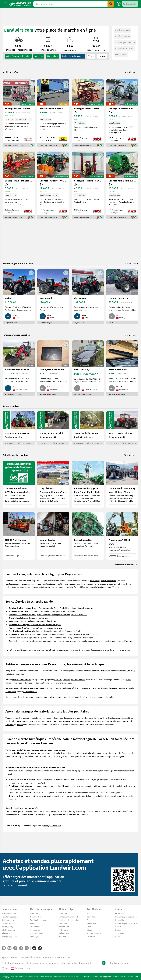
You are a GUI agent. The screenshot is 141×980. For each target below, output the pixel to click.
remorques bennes (28, 621)
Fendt (62, 608)
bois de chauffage (16, 674)
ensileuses (95, 634)
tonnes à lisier (58, 631)
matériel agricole (123, 30)
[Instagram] (9, 948)
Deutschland (121, 920)
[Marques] (40, 948)
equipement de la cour (91, 688)
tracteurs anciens (91, 608)
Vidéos (91, 56)
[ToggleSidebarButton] (5, 4)
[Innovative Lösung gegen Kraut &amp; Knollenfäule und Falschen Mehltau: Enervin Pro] (88, 484)
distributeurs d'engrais (42, 631)
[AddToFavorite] (31, 83)
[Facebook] (15, 948)
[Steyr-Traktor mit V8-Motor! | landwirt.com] (122, 428)
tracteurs (87, 671)
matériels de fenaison (101, 671)
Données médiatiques (30, 957)
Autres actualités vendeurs (127, 565)
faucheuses (35, 611)
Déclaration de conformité (79, 963)
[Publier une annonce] (119, 4)
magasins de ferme (119, 671)
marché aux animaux (124, 48)
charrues (44, 618)
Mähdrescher (36, 917)
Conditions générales (36, 963)
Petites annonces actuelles (16, 335)
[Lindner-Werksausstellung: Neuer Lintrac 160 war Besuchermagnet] (122, 484)
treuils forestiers (44, 615)
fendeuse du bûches (79, 615)
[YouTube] (4, 948)
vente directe (121, 54)
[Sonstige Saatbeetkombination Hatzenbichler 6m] (88, 113)
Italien (118, 930)
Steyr (131, 718)
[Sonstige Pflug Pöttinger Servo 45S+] (19, 185)
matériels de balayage (64, 638)
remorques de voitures (47, 621)
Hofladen (62, 936)
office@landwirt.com (52, 826)
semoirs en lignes (54, 624)
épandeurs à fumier (73, 631)
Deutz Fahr (96, 721)
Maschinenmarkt (9, 913)
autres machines (30, 691)
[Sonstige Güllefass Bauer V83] (122, 113)
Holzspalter (35, 930)
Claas (80, 608)
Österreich (120, 913)
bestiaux (58, 679)
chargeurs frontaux (29, 641)
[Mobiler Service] (53, 536)
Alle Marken (7, 933)
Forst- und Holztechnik (68, 920)
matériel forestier (123, 36)
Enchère (102, 56)
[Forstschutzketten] (88, 536)
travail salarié (37, 683)
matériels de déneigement (85, 638)
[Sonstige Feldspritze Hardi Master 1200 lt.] (88, 185)
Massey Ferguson (72, 721)
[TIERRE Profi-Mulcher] (19, 536)
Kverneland (127, 721)
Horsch (20, 724)
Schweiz (119, 927)
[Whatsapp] (27, 948)
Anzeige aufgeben (9, 936)
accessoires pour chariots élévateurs (117, 641)
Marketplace (53, 56)
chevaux (66, 679)
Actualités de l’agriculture (16, 455)
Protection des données (13, 963)
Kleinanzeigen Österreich (126, 917)
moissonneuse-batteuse (46, 634)
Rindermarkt (64, 923)
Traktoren (34, 913)
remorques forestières (61, 615)
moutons (74, 679)
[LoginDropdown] (130, 4)
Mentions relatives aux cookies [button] (57, 957)
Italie (111, 753)
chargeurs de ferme (45, 638)
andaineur (45, 611)
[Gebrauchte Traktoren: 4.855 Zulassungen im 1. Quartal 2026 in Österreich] (19, 484)
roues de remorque (54, 628)
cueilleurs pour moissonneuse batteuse (74, 634)
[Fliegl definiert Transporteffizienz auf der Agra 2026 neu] (53, 484)
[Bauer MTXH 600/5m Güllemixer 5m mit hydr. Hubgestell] (53, 113)
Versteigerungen (9, 927)
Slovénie (125, 753)
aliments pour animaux (125, 42)
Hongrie (117, 753)
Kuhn (104, 721)
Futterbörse (63, 930)
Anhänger (34, 936)
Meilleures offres (11, 72)
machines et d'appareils (53, 718)
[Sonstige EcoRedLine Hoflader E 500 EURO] (19, 113)
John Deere (54, 608)
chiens (82, 679)
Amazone (9, 724)
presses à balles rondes (66, 611)
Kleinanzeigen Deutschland (127, 923)
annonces (39, 56)
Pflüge (33, 923)
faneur (53, 611)
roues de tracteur (38, 628)
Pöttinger (117, 721)
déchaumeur (34, 618)
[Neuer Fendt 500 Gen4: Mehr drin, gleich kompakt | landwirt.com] (19, 428)
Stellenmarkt (64, 933)
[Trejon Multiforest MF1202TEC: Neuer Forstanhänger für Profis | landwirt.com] (88, 428)
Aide (5, 968)
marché (125, 584)
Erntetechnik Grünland (68, 917)
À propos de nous (10, 957)
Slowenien (120, 933)
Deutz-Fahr (92, 936)
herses (25, 618)
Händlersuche (8, 923)
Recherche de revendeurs (73, 56)
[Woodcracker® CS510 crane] (122, 536)
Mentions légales (57, 963)
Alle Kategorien (8, 930)
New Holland (71, 608)
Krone (110, 721)
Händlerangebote (9, 917)
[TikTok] (21, 948)
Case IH (32, 721)
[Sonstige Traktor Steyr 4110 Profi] (53, 185)
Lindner (25, 721)
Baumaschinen (36, 933)
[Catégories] (34, 948)
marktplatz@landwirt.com (129, 976)
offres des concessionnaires (18, 56)
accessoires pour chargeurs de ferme (85, 641)
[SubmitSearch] (111, 4)
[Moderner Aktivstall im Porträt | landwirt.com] (53, 428)
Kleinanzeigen (8, 920)
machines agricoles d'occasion (103, 580)
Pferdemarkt (64, 927)
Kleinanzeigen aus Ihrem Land (18, 263)
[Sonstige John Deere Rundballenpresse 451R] (122, 185)
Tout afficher (131, 72)
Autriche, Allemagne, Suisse (96, 753)
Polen (118, 936)
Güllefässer (35, 927)
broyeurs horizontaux (36, 624)
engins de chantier (75, 671)
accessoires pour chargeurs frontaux (53, 641)
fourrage (132, 671)
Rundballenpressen (38, 920)
